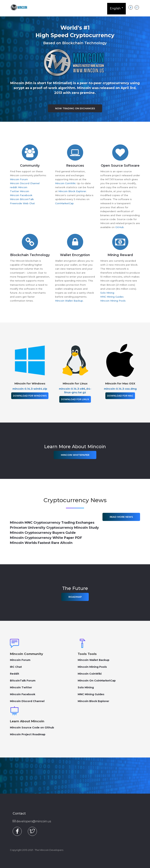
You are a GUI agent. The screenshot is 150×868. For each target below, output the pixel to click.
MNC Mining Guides (112, 297)
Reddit (15, 674)
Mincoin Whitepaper (75, 455)
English (116, 9)
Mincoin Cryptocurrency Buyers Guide (43, 533)
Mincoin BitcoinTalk (22, 199)
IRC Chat (16, 667)
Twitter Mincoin (20, 191)
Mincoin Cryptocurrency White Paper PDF (46, 538)
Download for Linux (75, 399)
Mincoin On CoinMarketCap (97, 681)
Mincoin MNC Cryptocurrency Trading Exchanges (52, 523)
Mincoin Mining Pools (113, 301)
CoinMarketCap (64, 203)
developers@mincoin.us (32, 821)
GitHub (120, 227)
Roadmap (75, 597)
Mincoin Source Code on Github (32, 728)
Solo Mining (107, 293)
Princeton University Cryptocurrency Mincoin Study (54, 528)
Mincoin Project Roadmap (28, 734)
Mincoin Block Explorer (72, 191)
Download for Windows (30, 396)
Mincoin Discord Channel (25, 183)
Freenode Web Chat (22, 203)
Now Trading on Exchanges (75, 108)
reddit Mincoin (19, 187)
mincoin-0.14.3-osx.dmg (120, 389)
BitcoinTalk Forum (23, 681)
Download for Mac (120, 396)
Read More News (121, 517)
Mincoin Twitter (21, 687)
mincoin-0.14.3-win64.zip (30, 389)
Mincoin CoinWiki (65, 183)
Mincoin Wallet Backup (69, 301)
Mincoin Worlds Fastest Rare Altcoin (41, 543)
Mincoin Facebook (21, 195)
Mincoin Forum (19, 179)
